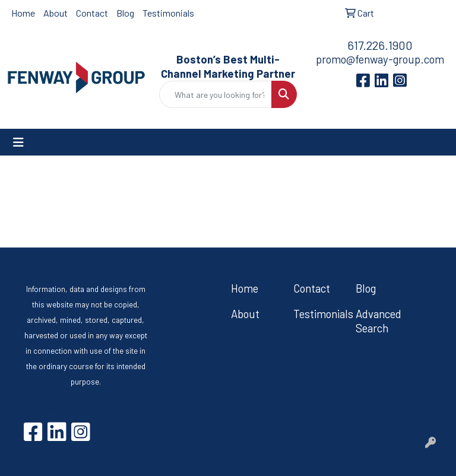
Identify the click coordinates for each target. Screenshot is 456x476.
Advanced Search (379, 321)
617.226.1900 (380, 45)
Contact (92, 13)
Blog (125, 13)
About (56, 13)
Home (23, 13)
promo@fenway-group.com (380, 59)
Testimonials (168, 13)
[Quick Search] (216, 94)
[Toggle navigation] (18, 142)
